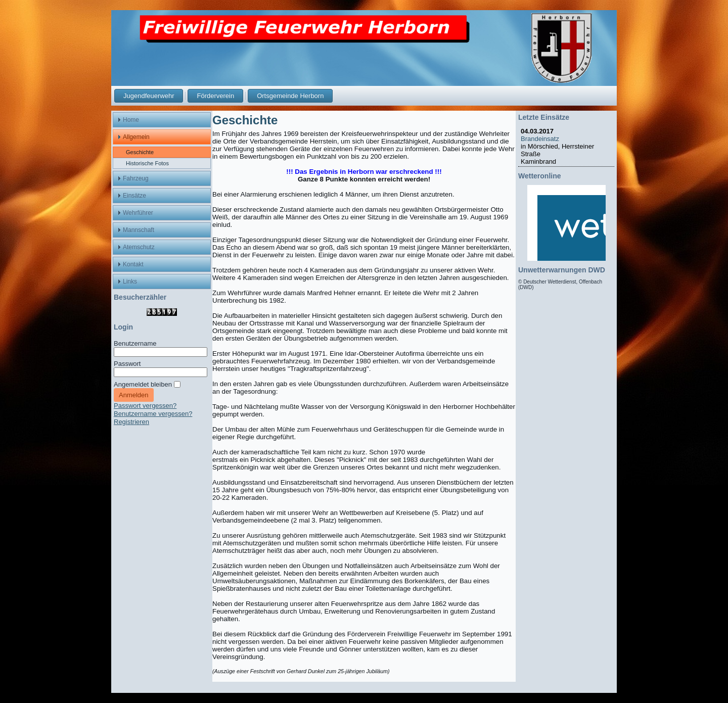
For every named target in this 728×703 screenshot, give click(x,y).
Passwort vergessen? (145, 406)
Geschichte (140, 152)
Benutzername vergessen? (153, 414)
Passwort (127, 364)
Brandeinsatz (542, 139)
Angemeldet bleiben (143, 384)
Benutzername (135, 343)
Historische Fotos (147, 163)
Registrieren (131, 422)
